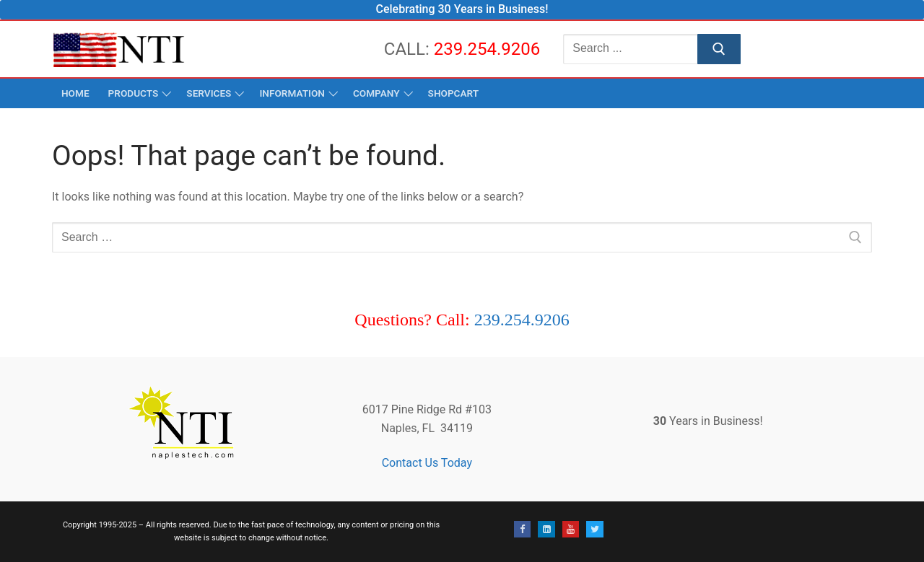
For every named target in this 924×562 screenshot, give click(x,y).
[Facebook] (522, 529)
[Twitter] (594, 529)
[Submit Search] (719, 49)
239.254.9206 (487, 49)
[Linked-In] (546, 529)
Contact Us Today (427, 463)
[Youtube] (571, 529)
